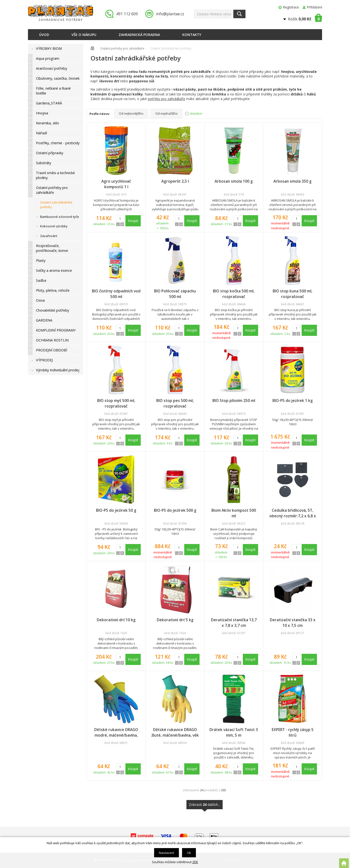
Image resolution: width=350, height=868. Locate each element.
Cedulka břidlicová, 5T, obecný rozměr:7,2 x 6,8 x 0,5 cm (293, 513)
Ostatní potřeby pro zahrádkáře (122, 48)
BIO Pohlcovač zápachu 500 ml (175, 294)
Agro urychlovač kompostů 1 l (116, 184)
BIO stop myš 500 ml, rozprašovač (116, 403)
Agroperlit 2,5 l (175, 181)
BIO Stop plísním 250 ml (234, 400)
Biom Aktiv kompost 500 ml (234, 513)
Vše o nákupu (84, 35)
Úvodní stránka (92, 49)
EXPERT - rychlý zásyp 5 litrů (293, 732)
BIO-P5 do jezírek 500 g (175, 510)
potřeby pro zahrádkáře (166, 99)
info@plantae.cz (170, 14)
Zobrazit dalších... (205, 806)
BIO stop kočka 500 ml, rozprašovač (234, 294)
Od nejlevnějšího (131, 113)
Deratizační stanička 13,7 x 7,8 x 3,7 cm (234, 623)
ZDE (195, 862)
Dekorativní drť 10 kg (116, 620)
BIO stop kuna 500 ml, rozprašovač (293, 294)
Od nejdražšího (166, 113)
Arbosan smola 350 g (293, 181)
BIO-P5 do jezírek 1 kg (293, 400)
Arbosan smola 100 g (234, 181)
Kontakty (192, 35)
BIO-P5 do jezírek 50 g (116, 510)
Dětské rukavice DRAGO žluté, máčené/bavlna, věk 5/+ (175, 732)
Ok (189, 853)
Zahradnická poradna (139, 35)
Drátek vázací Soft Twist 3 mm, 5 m (234, 732)
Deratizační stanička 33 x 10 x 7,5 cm (293, 623)
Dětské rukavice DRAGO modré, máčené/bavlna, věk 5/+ (116, 732)
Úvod (44, 35)
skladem (196, 113)
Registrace (291, 7)
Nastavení (166, 853)
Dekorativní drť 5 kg (175, 620)
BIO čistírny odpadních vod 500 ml (116, 294)
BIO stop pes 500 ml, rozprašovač (175, 403)
